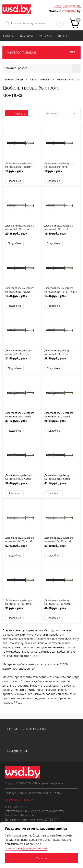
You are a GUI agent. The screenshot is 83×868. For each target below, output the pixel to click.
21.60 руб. (22, 361)
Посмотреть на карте (19, 800)
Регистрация (72, 6)
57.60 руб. (61, 548)
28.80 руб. (61, 361)
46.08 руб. (61, 610)
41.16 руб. (61, 485)
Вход (58, 6)
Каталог (9, 36)
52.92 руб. (22, 548)
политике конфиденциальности (26, 848)
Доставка (26, 36)
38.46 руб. (22, 485)
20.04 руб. (61, 423)
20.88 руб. (22, 236)
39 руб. (22, 610)
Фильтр (17, 114)
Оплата (62, 36)
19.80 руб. (61, 236)
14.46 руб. (22, 298)
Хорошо (41, 858)
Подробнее (15, 181)
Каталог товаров (41, 52)
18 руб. (22, 173)
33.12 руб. (22, 423)
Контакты (45, 36)
